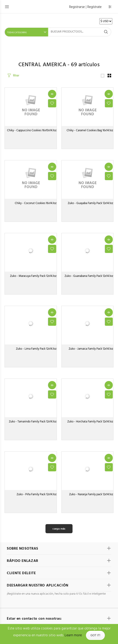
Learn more (73, 635)
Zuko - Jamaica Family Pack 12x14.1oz (91, 351)
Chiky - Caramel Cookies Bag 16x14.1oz (90, 132)
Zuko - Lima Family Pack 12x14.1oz (36, 351)
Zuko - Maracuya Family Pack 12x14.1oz (33, 278)
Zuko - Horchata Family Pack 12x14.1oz (90, 423)
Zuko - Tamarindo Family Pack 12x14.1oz (33, 423)
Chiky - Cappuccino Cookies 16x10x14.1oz (32, 132)
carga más (59, 531)
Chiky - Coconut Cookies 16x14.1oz (36, 205)
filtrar (16, 77)
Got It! (95, 635)
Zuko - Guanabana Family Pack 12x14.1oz (89, 278)
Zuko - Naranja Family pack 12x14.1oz (91, 496)
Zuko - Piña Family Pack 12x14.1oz (37, 496)
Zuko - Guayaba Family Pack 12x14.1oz (90, 205)
